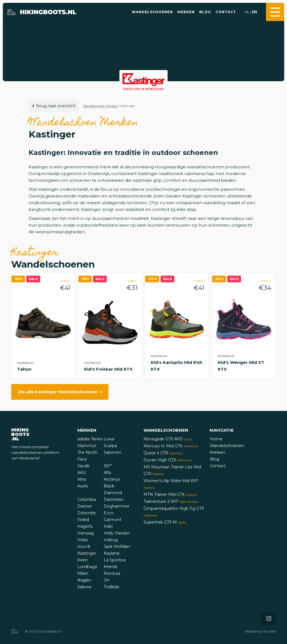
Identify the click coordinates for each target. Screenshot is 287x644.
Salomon (112, 452)
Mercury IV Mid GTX (171, 446)
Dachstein (114, 499)
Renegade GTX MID (168, 439)
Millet (83, 573)
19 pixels (269, 631)
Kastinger (87, 553)
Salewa (84, 587)
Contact (226, 12)
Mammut (87, 446)
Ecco (109, 513)
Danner (85, 506)
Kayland (111, 553)
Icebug (111, 540)
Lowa (109, 439)
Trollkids (111, 587)
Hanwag (86, 533)
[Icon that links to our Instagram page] (269, 619)
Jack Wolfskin (117, 547)
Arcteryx (112, 479)
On (107, 580)
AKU (82, 473)
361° (108, 466)
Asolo (83, 486)
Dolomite (87, 513)
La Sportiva (115, 560)
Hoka (83, 540)
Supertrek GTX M (165, 522)
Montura (112, 573)
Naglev (84, 580)
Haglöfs (85, 526)
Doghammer (117, 506)
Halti (108, 526)
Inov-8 (84, 547)
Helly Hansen (117, 533)
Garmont (113, 520)
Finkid (83, 520)
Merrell (110, 567)
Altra (82, 479)
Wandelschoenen (152, 12)
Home (216, 439)
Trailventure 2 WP (171, 501)
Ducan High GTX (167, 460)
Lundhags (87, 567)
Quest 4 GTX (163, 453)
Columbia (87, 499)
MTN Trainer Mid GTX (170, 494)
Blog (205, 12)
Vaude (84, 466)
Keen (83, 560)
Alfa (107, 473)
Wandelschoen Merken (100, 106)
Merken (186, 12)
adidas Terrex (90, 439)
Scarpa (110, 446)
